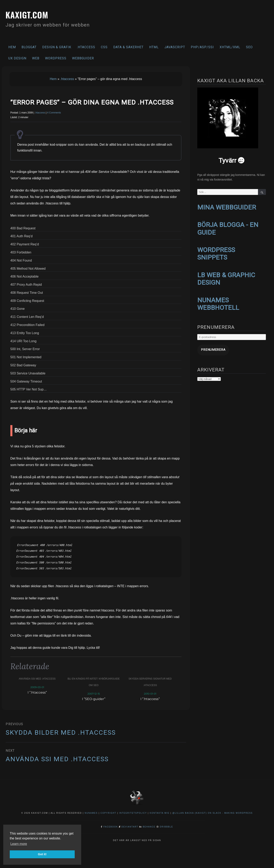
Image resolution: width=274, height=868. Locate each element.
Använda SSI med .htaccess (37, 679)
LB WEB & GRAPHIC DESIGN (226, 276)
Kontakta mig (160, 813)
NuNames (92, 813)
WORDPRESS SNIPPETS (216, 252)
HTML (154, 47)
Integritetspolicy (133, 813)
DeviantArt (130, 827)
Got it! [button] (42, 854)
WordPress (56, 58)
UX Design (17, 58)
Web (36, 58)
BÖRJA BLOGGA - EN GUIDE (228, 228)
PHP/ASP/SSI (202, 47)
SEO (249, 47)
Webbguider (83, 58)
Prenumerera (209, 346)
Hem (12, 47)
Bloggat (29, 47)
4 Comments (54, 113)
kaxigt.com (33, 14)
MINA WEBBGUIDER (227, 207)
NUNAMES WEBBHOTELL (218, 301)
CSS (104, 47)
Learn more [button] (19, 844)
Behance (149, 827)
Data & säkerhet (128, 47)
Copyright (108, 813)
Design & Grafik (57, 47)
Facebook (111, 827)
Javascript (175, 47)
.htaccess (86, 47)
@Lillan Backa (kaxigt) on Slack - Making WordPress (213, 813)
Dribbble (166, 827)
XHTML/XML (230, 47)
